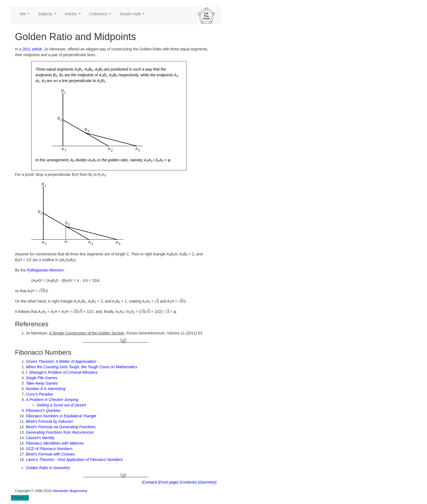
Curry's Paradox (39, 394)
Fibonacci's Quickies (43, 411)
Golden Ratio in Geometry (48, 468)
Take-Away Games (42, 383)
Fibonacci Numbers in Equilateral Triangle (61, 416)
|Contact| (150, 482)
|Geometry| (207, 482)
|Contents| (188, 482)
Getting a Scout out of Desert (61, 405)
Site (26, 15)
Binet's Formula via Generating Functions (61, 427)
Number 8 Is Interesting (46, 389)
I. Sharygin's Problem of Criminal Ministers (62, 372)
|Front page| (168, 482)
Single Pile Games (42, 378)
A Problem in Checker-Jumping (52, 400)
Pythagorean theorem (45, 270)
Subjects (48, 15)
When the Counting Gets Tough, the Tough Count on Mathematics (82, 367)
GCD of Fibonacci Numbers (49, 449)
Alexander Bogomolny (70, 491)
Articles (74, 15)
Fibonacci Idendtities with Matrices (55, 443)
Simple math (133, 15)
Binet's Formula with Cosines (50, 454)
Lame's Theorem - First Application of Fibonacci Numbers (74, 460)
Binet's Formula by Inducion (49, 421)
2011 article (32, 49)
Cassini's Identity (40, 438)
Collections (101, 15)
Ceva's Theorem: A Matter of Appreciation (61, 361)
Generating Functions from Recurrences (60, 432)
